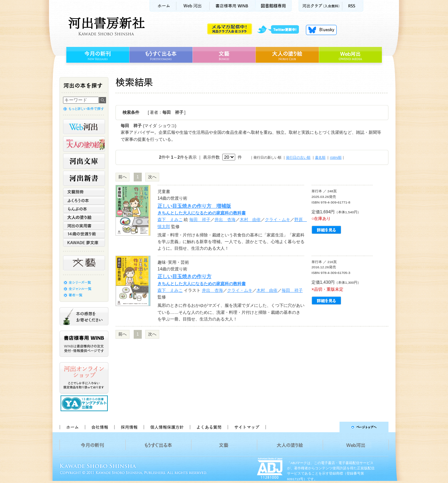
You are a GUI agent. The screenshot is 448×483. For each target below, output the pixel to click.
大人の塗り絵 (287, 55)
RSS (353, 6)
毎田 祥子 (200, 220)
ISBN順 (335, 157)
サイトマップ (247, 427)
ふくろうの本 (84, 200)
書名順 (320, 157)
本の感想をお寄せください (84, 316)
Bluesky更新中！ (321, 30)
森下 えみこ (170, 220)
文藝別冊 (84, 192)
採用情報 (129, 427)
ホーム (163, 6)
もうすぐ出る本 (161, 55)
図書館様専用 (274, 6)
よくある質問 (209, 427)
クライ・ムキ (278, 220)
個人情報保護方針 (167, 427)
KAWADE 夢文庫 (84, 242)
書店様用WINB (233, 6)
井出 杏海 (225, 220)
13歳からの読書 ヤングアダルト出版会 (85, 403)
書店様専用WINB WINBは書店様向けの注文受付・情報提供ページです (84, 344)
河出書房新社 (106, 26)
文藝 (224, 55)
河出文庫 (84, 161)
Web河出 (193, 6)
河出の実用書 (84, 226)
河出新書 (84, 178)
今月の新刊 (97, 55)
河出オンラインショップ (84, 378)
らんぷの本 (84, 209)
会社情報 (99, 427)
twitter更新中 (281, 30)
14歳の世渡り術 (84, 234)
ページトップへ (330, 427)
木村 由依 (250, 220)
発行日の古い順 (298, 157)
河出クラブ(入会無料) (320, 6)
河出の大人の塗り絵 (84, 144)
